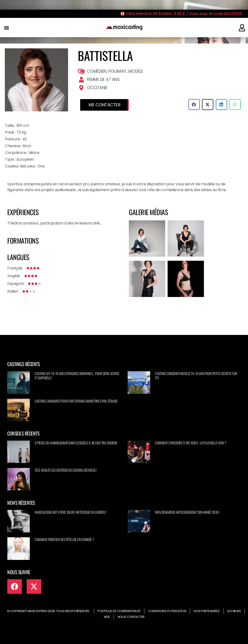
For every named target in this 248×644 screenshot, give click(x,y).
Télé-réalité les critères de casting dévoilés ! (66, 470)
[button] (6, 28)
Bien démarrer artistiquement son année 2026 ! (187, 512)
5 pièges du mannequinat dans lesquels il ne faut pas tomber (76, 443)
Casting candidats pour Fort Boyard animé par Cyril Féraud (76, 401)
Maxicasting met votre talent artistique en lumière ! (70, 512)
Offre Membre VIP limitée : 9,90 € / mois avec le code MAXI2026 (181, 14)
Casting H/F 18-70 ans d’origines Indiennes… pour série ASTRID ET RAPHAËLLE (77, 376)
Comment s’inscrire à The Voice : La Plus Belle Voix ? (191, 443)
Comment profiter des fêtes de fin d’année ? (64, 539)
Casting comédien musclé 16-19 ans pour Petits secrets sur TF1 (196, 376)
